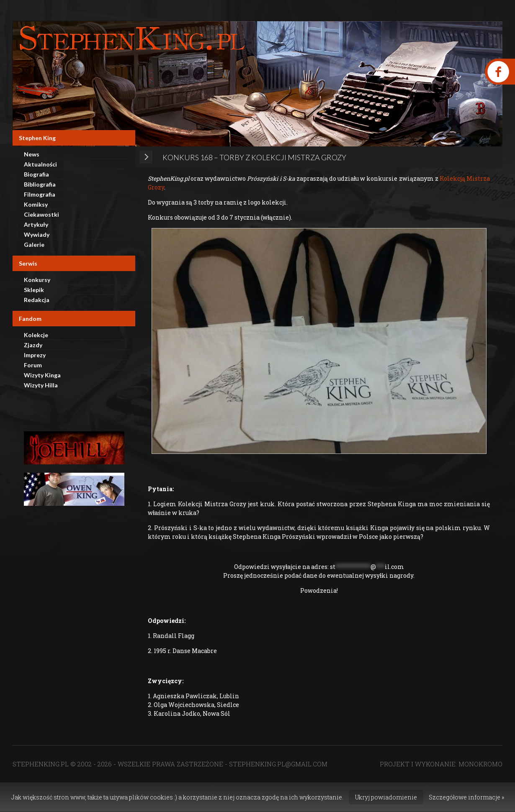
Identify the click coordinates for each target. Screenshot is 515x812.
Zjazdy (33, 345)
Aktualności (40, 164)
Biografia (36, 174)
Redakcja (37, 300)
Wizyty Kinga (42, 375)
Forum (33, 365)
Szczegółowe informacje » (466, 797)
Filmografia (40, 194)
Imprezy (35, 355)
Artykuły (36, 224)
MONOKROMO (480, 764)
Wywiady (37, 234)
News (32, 154)
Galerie (34, 245)
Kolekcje (36, 335)
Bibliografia (40, 184)
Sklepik (34, 290)
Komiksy (36, 204)
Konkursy (37, 280)
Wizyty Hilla (41, 385)
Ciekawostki (41, 214)
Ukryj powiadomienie (386, 797)
